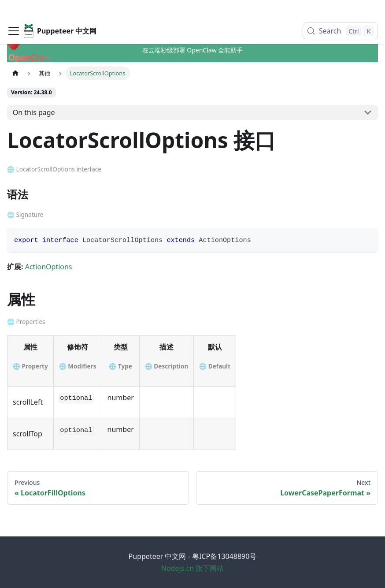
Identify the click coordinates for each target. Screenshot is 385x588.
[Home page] (15, 73)
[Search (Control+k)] (340, 13)
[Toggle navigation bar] (14, 13)
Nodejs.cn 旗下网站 (193, 568)
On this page (34, 112)
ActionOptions (49, 267)
